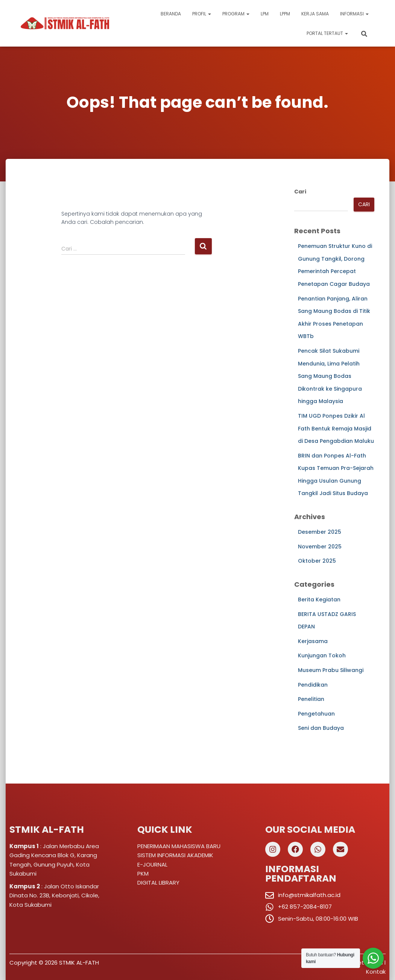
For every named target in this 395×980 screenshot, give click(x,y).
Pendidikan (313, 685)
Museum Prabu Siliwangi (331, 670)
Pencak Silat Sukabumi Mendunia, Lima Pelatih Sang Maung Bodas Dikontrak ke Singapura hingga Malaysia (330, 376)
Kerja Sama (315, 14)
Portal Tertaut (327, 33)
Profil (202, 14)
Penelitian (311, 699)
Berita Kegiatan (319, 599)
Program (236, 14)
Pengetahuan (316, 714)
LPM (265, 14)
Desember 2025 (320, 532)
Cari (300, 192)
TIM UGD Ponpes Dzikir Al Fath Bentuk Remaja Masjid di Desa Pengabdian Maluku (336, 428)
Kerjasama (313, 641)
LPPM (285, 14)
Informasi (354, 14)
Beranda (171, 14)
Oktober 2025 (317, 561)
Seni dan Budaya (321, 728)
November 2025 (320, 547)
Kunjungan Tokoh (322, 655)
